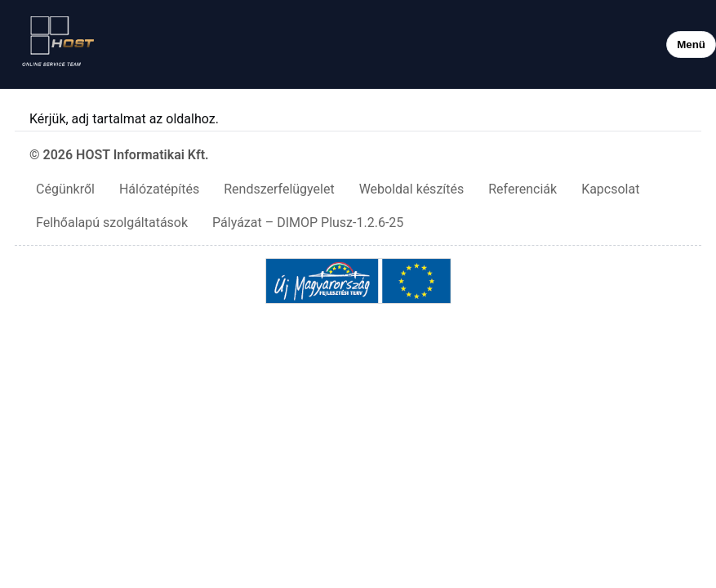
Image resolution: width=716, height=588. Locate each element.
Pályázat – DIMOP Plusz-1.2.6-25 (308, 223)
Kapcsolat (610, 189)
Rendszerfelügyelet (279, 189)
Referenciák (523, 189)
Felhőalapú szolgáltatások (112, 223)
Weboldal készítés (412, 189)
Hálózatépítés (159, 189)
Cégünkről (65, 189)
